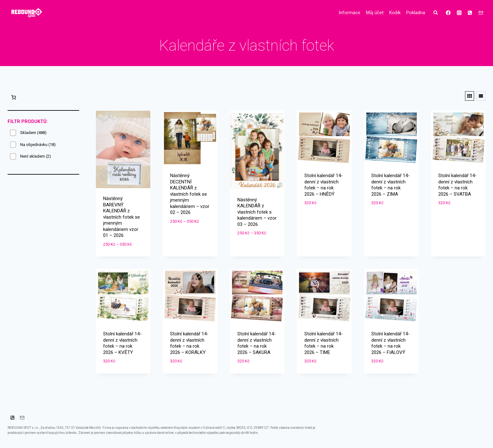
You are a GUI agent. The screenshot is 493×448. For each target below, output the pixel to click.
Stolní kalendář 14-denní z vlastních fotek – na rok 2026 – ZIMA (391, 185)
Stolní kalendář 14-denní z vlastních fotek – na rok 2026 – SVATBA (457, 185)
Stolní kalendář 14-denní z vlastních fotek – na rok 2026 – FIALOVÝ (391, 343)
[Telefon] (470, 13)
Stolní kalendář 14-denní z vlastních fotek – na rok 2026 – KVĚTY (122, 343)
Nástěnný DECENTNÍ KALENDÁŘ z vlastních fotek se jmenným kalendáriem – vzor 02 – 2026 (190, 194)
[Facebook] (448, 13)
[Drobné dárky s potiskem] (26, 13)
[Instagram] (459, 13)
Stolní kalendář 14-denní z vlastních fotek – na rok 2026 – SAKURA (257, 343)
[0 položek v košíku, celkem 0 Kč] (14, 97)
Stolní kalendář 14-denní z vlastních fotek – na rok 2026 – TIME (324, 343)
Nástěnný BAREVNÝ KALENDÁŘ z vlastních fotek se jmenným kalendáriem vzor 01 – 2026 (122, 217)
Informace (349, 13)
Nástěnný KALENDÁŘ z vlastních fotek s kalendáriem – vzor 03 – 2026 (257, 212)
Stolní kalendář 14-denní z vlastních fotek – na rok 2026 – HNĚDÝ (324, 185)
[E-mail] (481, 13)
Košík (395, 13)
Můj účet (375, 13)
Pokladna (416, 13)
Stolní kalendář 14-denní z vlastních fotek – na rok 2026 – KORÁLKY (189, 343)
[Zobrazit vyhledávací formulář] (436, 13)
